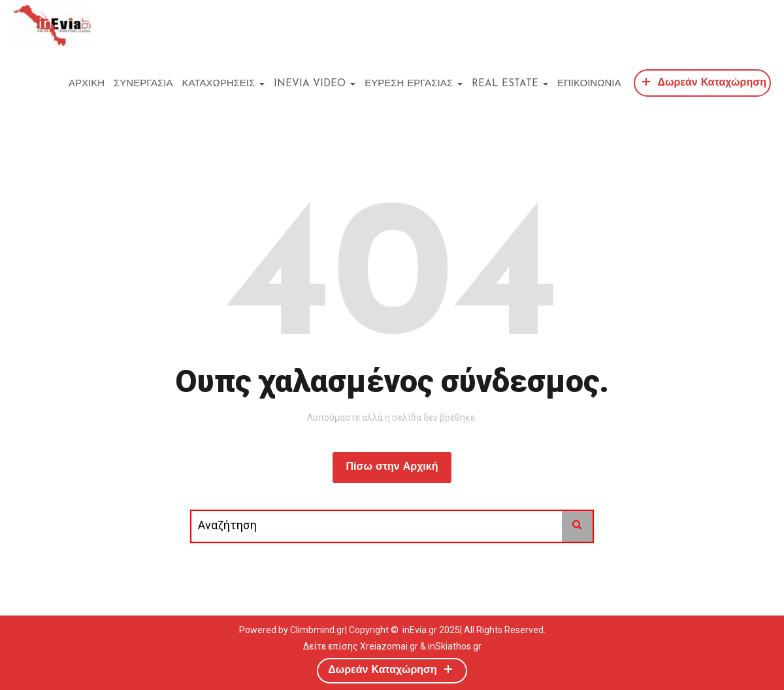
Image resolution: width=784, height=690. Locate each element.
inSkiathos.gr (455, 646)
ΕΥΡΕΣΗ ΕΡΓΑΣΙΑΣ (414, 84)
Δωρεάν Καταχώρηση (702, 81)
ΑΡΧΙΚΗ (87, 84)
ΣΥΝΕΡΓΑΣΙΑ (143, 84)
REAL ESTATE (510, 84)
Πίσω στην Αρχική (392, 467)
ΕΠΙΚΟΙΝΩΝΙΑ (589, 84)
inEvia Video (315, 84)
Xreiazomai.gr (389, 646)
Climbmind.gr (318, 630)
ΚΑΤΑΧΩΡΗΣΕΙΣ (224, 84)
